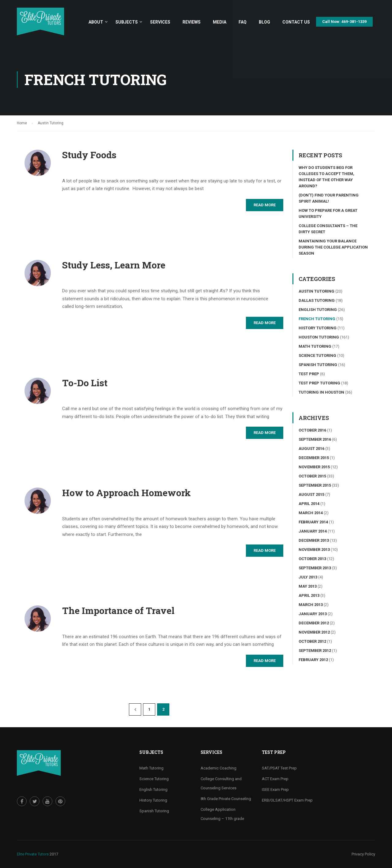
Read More (265, 205)
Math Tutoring (315, 346)
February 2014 (313, 522)
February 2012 (313, 660)
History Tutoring (318, 328)
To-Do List (85, 383)
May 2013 (308, 586)
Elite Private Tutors (33, 854)
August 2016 (311, 449)
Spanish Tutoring (318, 365)
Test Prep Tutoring (319, 383)
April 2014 (309, 504)
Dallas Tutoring (317, 300)
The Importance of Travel (118, 611)
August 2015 (311, 494)
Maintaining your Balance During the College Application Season (333, 247)
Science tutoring (317, 355)
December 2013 (314, 540)
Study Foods (89, 155)
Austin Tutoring (317, 291)
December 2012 (314, 623)
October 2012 (312, 641)
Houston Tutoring (319, 337)
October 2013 (312, 559)
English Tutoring (318, 310)
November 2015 (314, 467)
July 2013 (308, 577)
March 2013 (311, 605)
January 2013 (313, 614)
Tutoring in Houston (321, 392)
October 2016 (312, 430)
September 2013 (315, 568)
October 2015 (312, 476)
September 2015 (315, 485)
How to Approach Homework (126, 493)
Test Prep (309, 374)
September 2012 (315, 651)
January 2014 (313, 531)
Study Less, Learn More (114, 265)
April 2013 (309, 595)
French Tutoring (317, 319)
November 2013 (314, 550)
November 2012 (314, 632)
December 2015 (314, 458)
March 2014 (311, 513)
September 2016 (315, 439)
